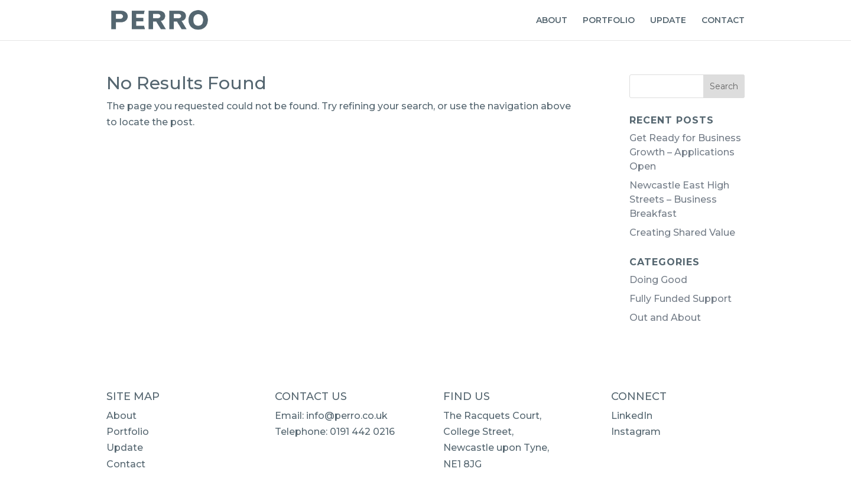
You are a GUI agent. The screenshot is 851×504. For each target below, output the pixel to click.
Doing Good (658, 280)
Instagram (636, 432)
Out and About (665, 318)
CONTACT (723, 21)
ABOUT (552, 21)
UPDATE (668, 21)
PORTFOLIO (609, 21)
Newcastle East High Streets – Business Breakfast (679, 199)
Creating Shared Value (682, 233)
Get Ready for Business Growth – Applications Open (685, 152)
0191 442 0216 (362, 432)
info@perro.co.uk (347, 416)
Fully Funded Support (681, 299)
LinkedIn (632, 416)
